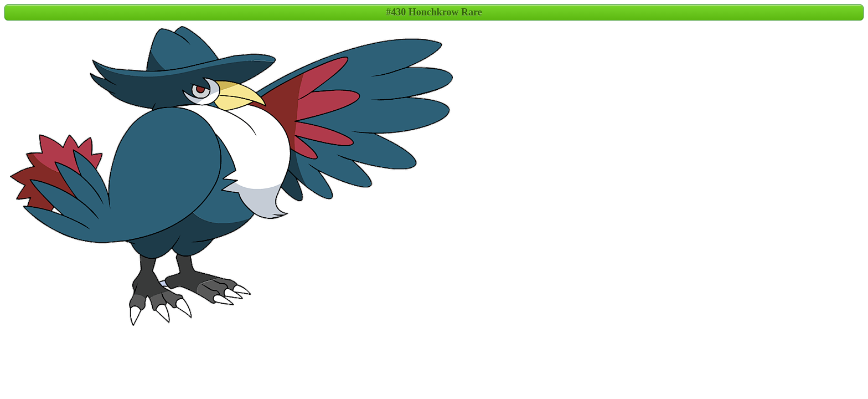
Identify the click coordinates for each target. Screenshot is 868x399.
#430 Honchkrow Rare (434, 12)
